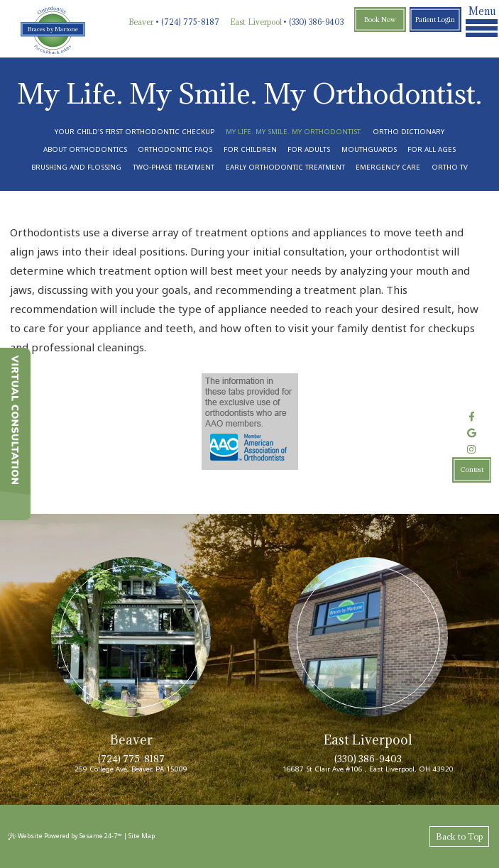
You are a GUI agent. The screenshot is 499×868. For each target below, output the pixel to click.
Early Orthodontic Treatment (285, 167)
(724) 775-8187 (190, 22)
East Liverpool (256, 22)
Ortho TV (450, 167)
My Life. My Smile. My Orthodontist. (294, 132)
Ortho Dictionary (408, 132)
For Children (250, 149)
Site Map (142, 836)
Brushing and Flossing (76, 167)
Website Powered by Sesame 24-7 (65, 836)
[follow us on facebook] (472, 417)
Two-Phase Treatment (174, 167)
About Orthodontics (85, 149)
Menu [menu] (481, 21)
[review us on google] (472, 433)
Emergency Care (388, 167)
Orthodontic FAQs (175, 149)
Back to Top (459, 836)
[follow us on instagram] (472, 450)
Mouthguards (369, 149)
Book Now (380, 20)
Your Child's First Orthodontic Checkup (135, 132)
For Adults (309, 149)
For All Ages (432, 149)
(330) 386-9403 (316, 22)
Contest (472, 470)
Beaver (141, 22)
